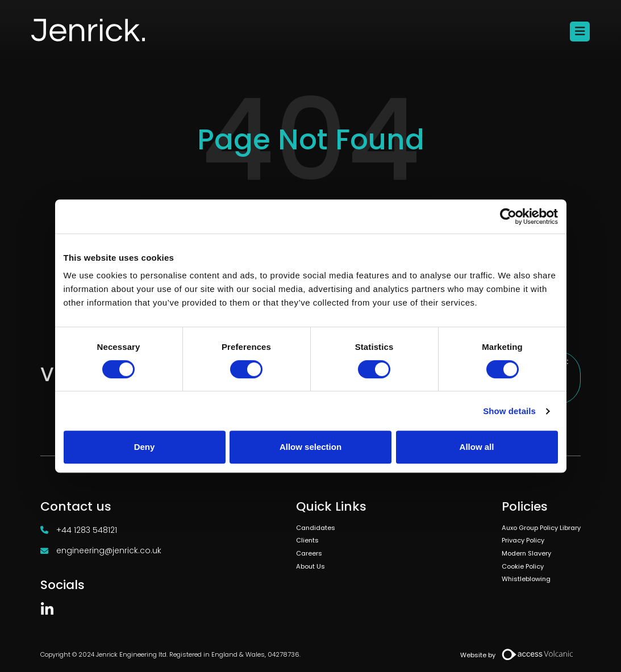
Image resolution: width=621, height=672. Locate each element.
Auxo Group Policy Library (541, 528)
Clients (307, 540)
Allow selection (310, 447)
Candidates (316, 528)
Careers (309, 553)
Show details (509, 411)
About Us (310, 566)
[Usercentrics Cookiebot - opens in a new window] (508, 216)
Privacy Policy (523, 540)
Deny (145, 447)
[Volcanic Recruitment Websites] (538, 654)
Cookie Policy (523, 566)
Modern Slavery (526, 553)
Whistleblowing (526, 579)
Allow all (477, 447)
